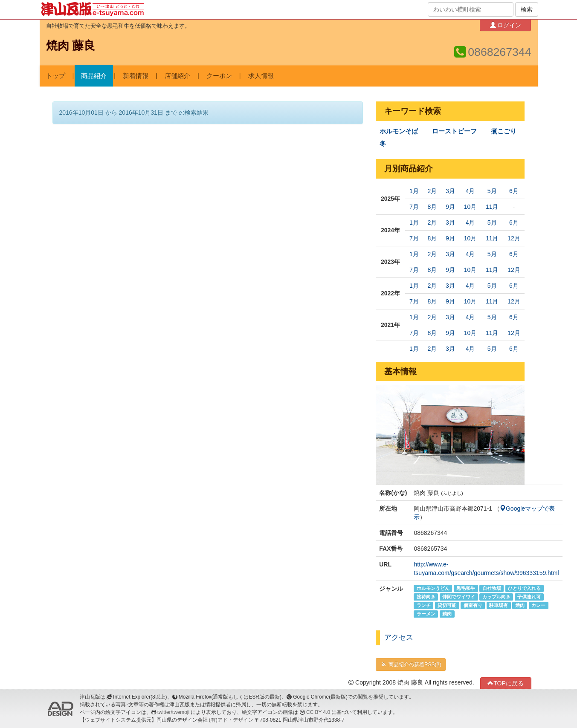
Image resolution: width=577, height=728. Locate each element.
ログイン (506, 25)
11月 (492, 207)
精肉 (447, 614)
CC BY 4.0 (318, 712)
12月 (514, 238)
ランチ (424, 605)
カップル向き (496, 597)
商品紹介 (94, 76)
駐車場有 (499, 605)
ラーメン (426, 614)
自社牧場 (492, 588)
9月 (450, 207)
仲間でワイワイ (459, 597)
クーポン (219, 76)
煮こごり (504, 131)
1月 (414, 191)
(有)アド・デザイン (231, 720)
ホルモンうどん (433, 588)
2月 (432, 191)
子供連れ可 (529, 597)
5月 (492, 191)
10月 (470, 207)
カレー (538, 605)
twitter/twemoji (173, 712)
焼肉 (520, 605)
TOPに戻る (506, 683)
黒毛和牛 (466, 588)
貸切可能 (447, 605)
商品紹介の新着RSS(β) (411, 664)
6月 (514, 191)
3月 (450, 191)
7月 (414, 207)
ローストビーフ (454, 131)
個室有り (473, 605)
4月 (470, 191)
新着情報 (136, 76)
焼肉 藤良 (71, 46)
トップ (56, 76)
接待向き (426, 597)
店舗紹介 (177, 76)
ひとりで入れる (524, 588)
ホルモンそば (399, 131)
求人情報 (261, 76)
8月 (432, 207)
